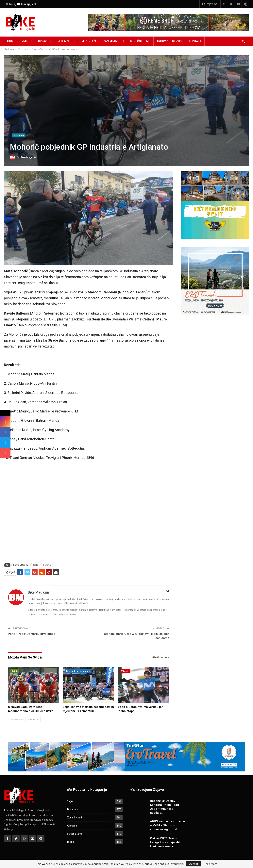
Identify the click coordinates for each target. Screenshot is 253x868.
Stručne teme (140, 41)
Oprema (72, 826)
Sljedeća (33, 719)
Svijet (70, 801)
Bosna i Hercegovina (78, 671)
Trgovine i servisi (170, 41)
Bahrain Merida (21, 565)
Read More (211, 864)
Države (43, 41)
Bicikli (70, 842)
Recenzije (65, 41)
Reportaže (89, 41)
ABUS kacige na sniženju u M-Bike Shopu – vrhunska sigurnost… (168, 825)
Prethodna (17, 719)
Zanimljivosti (113, 41)
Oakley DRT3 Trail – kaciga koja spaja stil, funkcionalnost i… (165, 842)
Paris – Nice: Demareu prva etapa (32, 634)
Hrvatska (72, 809)
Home (11, 41)
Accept (194, 864)
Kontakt (195, 41)
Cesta (35, 565)
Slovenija (19, 136)
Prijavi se (210, 4)
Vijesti (27, 41)
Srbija (15, 671)
